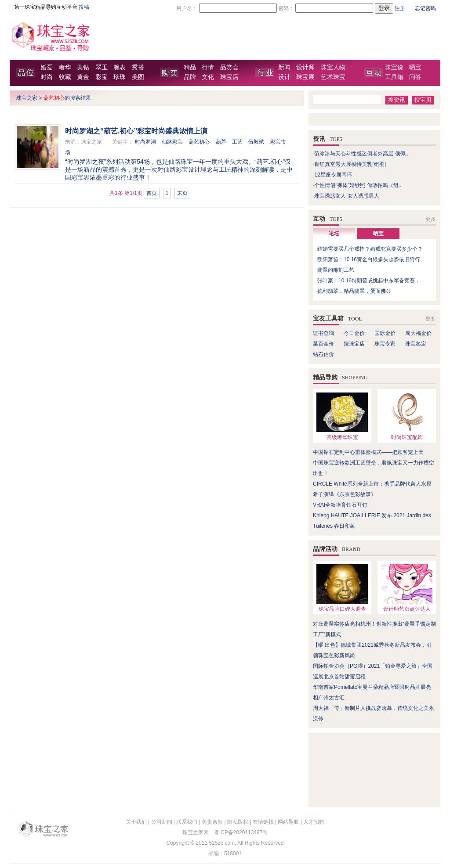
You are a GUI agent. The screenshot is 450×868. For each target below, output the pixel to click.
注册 (400, 8)
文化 (208, 77)
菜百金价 (323, 344)
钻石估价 (323, 354)
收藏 (65, 77)
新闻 (284, 67)
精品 (190, 67)
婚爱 (47, 67)
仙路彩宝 (172, 142)
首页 (152, 193)
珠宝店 (229, 77)
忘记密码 (425, 8)
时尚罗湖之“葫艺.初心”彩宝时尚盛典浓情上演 (136, 131)
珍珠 (120, 77)
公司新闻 (162, 822)
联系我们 (187, 822)
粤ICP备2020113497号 (241, 832)
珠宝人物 (333, 67)
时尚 (47, 77)
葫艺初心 (199, 142)
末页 (182, 193)
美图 (138, 77)
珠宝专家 (385, 344)
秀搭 (138, 67)
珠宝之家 (27, 98)
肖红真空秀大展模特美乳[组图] (350, 164)
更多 (431, 219)
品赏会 (229, 67)
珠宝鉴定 (416, 344)
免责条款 (212, 822)
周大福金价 (418, 333)
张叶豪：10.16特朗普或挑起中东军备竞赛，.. (370, 281)
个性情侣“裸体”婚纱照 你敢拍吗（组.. (358, 185)
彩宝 (102, 77)
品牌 (190, 77)
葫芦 (221, 142)
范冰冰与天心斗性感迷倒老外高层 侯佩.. (361, 154)
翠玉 (102, 67)
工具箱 (394, 77)
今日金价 (354, 333)
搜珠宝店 (354, 344)
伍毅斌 (256, 142)
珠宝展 (305, 77)
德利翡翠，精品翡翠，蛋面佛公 (354, 291)
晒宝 (415, 67)
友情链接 (263, 822)
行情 (208, 67)
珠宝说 (394, 67)
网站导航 (288, 822)
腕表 (120, 67)
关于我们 (136, 822)
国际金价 (385, 333)
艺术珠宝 (333, 77)
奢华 (65, 67)
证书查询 (323, 333)
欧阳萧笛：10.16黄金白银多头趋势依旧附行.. (370, 259)
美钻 (83, 67)
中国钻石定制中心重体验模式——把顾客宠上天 (368, 452)
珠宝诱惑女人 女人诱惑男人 (347, 196)
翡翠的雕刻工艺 (336, 270)
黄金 (83, 77)
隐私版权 (238, 822)
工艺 (237, 142)
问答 (415, 77)
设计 (284, 77)
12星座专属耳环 (333, 175)
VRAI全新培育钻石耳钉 (340, 505)
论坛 (334, 234)
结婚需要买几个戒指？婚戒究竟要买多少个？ (370, 249)
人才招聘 (314, 822)
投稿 (84, 7)
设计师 (305, 67)
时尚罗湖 (145, 142)
